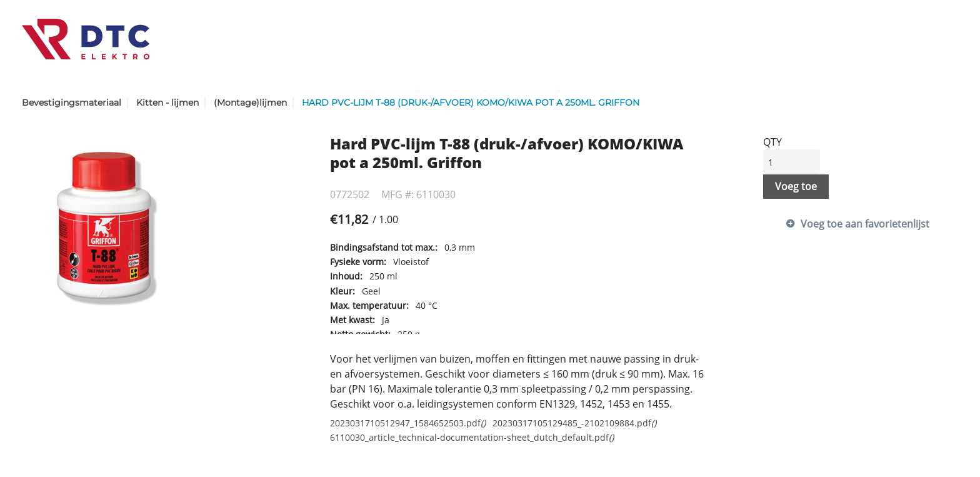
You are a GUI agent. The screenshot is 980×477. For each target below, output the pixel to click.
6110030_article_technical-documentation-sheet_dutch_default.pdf (472, 437)
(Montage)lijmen (250, 103)
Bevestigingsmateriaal (72, 103)
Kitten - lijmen (167, 103)
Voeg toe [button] (796, 186)
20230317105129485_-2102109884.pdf (574, 423)
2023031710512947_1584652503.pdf (408, 423)
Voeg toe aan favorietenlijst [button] (865, 224)
